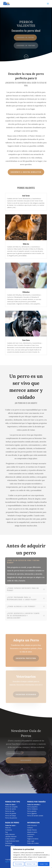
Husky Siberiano (10, 834)
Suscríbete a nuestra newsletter (26, 172)
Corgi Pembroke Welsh (12, 841)
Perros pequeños (32, 807)
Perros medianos (32, 809)
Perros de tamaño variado (35, 816)
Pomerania (9, 830)
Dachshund (9, 843)
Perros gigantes (32, 813)
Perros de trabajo (11, 816)
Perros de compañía (11, 807)
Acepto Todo (44, 864)
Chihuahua (26, 292)
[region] (31, 857)
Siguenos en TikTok (25, 37)
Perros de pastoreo (11, 818)
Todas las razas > (11, 825)
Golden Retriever (10, 839)
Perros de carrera (10, 809)
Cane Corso (26, 340)
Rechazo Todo (31, 864)
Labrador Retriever (11, 837)
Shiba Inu (26, 244)
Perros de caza (10, 811)
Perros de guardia (11, 813)
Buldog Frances (10, 845)
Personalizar (19, 864)
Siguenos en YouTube (26, 45)
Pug (6, 832)
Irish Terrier (26, 196)
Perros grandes (32, 811)
